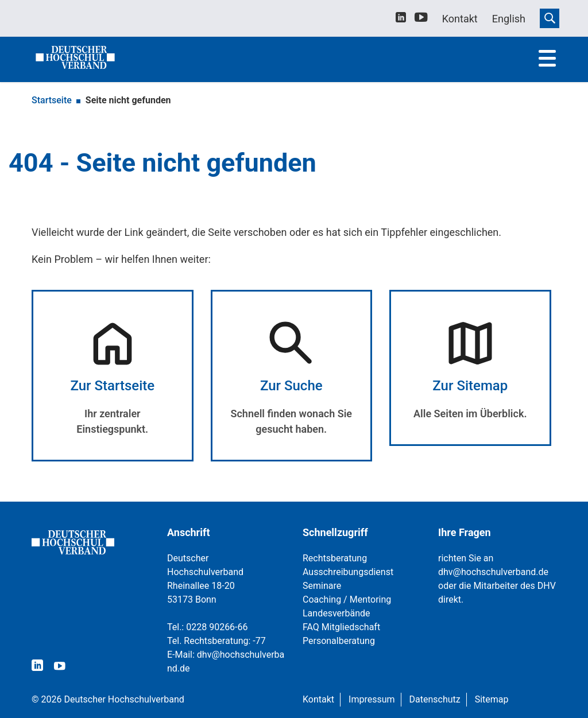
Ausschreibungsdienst (348, 572)
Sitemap (492, 699)
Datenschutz (435, 699)
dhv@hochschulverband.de (493, 572)
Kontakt (318, 699)
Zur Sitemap (470, 386)
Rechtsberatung (335, 558)
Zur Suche (291, 386)
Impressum (372, 699)
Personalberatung (339, 641)
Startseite (52, 100)
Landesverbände (336, 613)
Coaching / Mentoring (347, 599)
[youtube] (421, 19)
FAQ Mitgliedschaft (341, 627)
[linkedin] (401, 19)
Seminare (322, 586)
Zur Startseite (112, 386)
